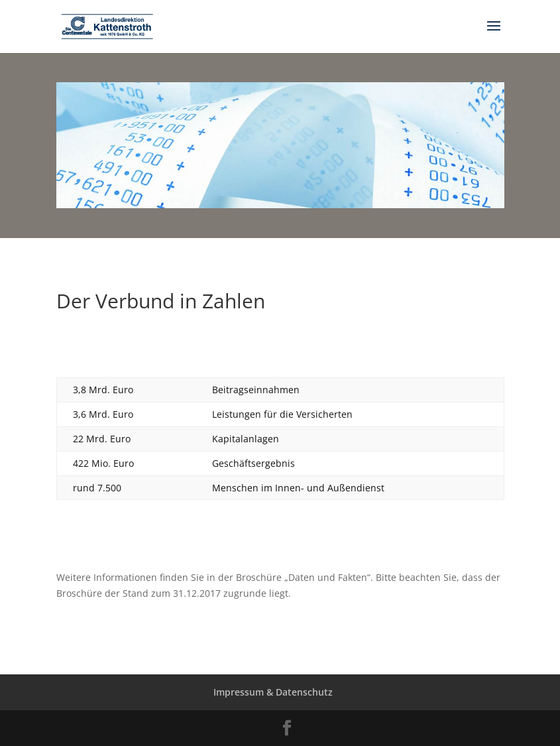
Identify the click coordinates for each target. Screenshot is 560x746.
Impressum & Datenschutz (273, 692)
